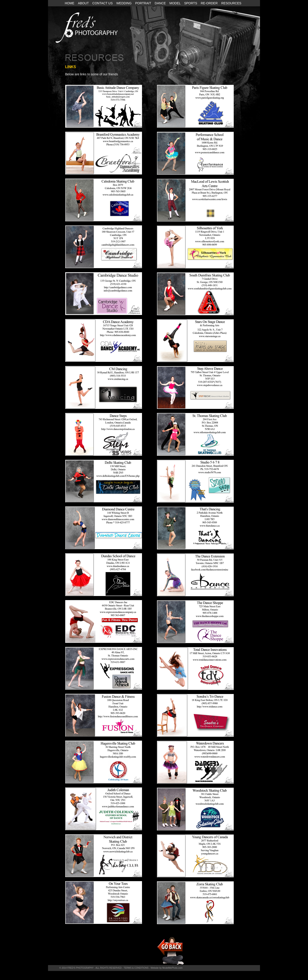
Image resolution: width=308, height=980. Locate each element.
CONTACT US (103, 3)
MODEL (175, 3)
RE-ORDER (210, 3)
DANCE (161, 3)
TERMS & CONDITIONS (136, 968)
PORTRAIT (144, 3)
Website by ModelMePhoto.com (167, 968)
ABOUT (84, 3)
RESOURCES (231, 3)
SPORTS (191, 3)
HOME (70, 3)
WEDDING (124, 3)
